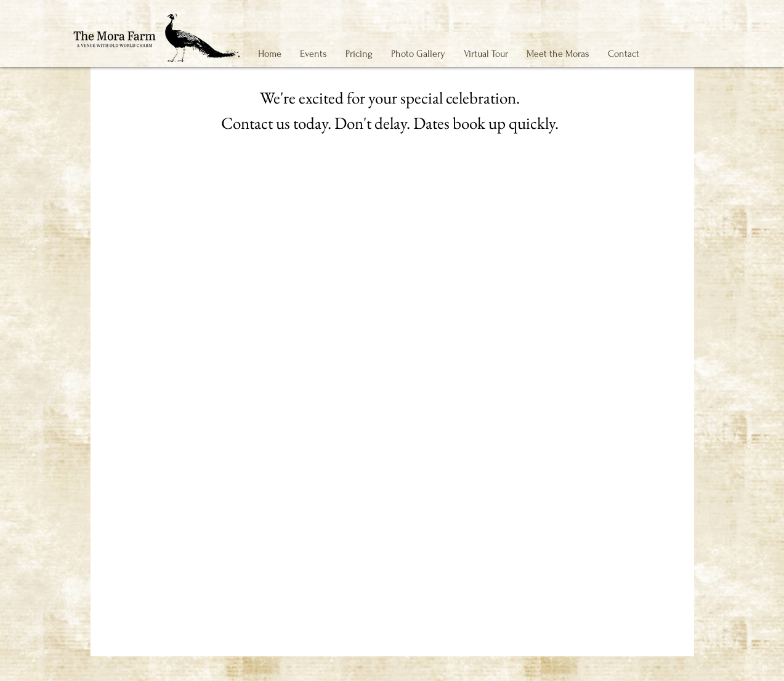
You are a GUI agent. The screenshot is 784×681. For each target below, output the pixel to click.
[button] (313, 54)
